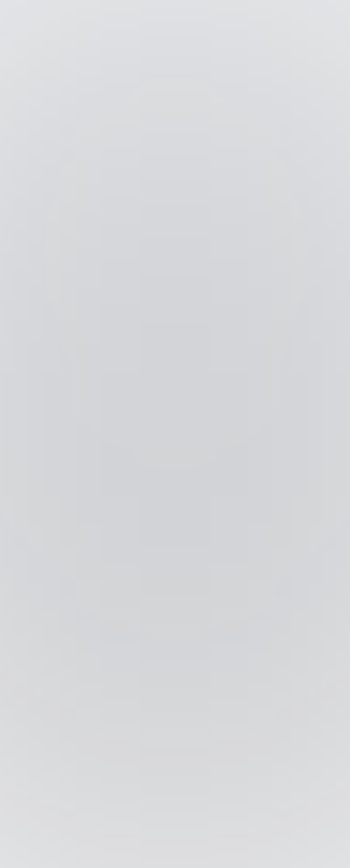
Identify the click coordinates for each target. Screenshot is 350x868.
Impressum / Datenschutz (175, 712)
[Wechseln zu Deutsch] (193, 847)
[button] (323, 22)
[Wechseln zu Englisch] (158, 847)
